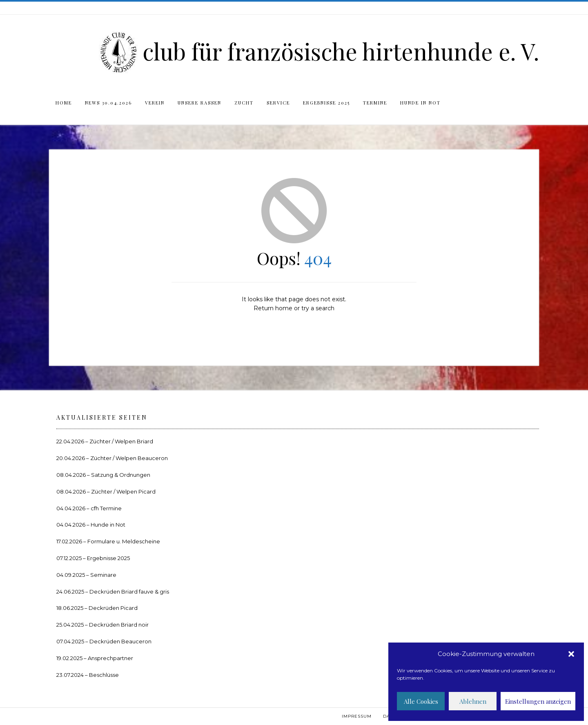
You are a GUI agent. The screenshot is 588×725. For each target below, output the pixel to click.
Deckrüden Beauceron (120, 641)
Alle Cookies (421, 701)
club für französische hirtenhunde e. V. (341, 51)
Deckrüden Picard (113, 608)
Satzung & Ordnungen (121, 475)
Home (64, 103)
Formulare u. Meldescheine (124, 541)
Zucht (244, 103)
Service (278, 103)
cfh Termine (106, 508)
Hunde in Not (420, 103)
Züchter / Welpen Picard (123, 491)
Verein (155, 103)
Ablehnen (473, 701)
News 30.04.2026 (108, 103)
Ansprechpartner (110, 658)
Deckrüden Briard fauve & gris (129, 592)
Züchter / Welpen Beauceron (129, 458)
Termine (375, 103)
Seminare (103, 575)
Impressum (357, 716)
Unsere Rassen (199, 103)
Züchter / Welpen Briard (121, 441)
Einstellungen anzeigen (538, 701)
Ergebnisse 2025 (326, 103)
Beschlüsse (104, 675)
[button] (571, 654)
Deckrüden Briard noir (119, 625)
